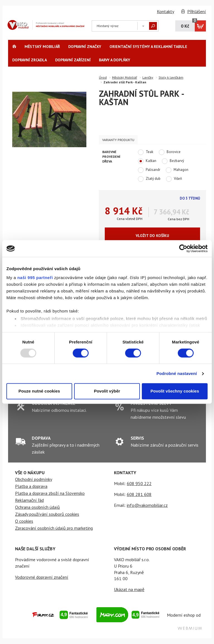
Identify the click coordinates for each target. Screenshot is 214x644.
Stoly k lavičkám (171, 77)
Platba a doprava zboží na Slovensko (50, 493)
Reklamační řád (29, 500)
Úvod (103, 77)
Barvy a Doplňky (115, 60)
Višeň (174, 179)
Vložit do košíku (152, 236)
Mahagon (177, 170)
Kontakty (166, 11)
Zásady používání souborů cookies (47, 514)
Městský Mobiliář (42, 47)
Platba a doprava (31, 486)
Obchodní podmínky (34, 479)
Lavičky (148, 77)
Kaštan (147, 161)
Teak (146, 152)
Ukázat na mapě (129, 589)
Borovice (170, 152)
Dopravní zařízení (73, 60)
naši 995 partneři (35, 278)
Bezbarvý (173, 161)
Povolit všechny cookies (175, 391)
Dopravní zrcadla (30, 60)
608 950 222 (139, 483)
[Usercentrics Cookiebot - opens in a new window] (183, 248)
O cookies (24, 521)
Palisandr (149, 170)
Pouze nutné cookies (39, 391)
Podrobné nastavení (177, 373)
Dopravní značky (85, 47)
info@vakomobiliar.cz (147, 505)
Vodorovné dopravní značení (42, 577)
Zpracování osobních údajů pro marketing (54, 528)
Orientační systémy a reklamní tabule (148, 47)
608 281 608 (139, 494)
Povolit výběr (107, 391)
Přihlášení (197, 11)
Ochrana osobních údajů (37, 507)
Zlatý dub (149, 179)
